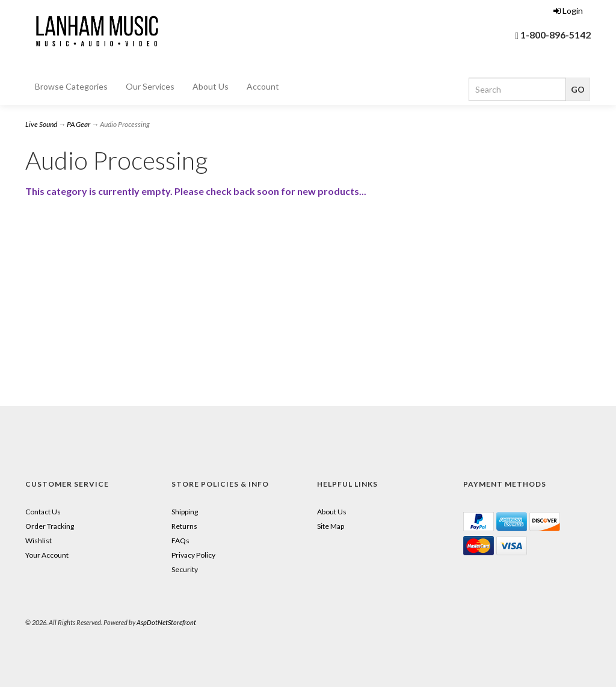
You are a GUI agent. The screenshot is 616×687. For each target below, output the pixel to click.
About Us (211, 86)
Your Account (47, 555)
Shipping (185, 512)
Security (185, 569)
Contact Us (43, 512)
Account (263, 86)
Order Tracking (50, 526)
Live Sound (41, 124)
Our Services (150, 86)
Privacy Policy (193, 555)
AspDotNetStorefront (166, 622)
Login (568, 11)
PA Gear (79, 124)
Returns (184, 526)
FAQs (180, 541)
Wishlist (38, 541)
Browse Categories (71, 86)
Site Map (331, 526)
